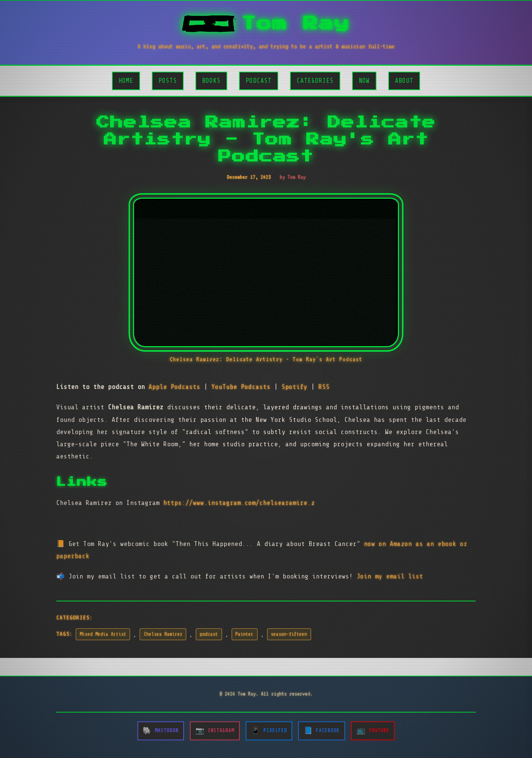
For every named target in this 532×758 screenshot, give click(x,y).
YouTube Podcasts (241, 387)
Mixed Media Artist (103, 634)
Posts (168, 81)
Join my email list (390, 576)
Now (364, 81)
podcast (209, 634)
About (404, 81)
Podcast (259, 81)
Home (126, 81)
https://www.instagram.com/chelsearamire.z (239, 503)
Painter (244, 634)
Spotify (294, 387)
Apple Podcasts (174, 387)
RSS (324, 387)
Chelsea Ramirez (163, 634)
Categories (315, 81)
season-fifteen (289, 634)
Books (211, 81)
